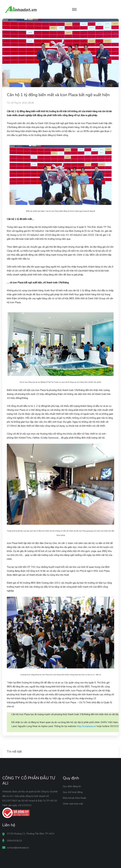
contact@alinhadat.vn (18, 848)
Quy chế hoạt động (73, 792)
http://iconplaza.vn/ (86, 726)
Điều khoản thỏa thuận (74, 798)
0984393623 (14, 841)
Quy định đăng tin (72, 786)
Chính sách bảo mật (73, 804)
